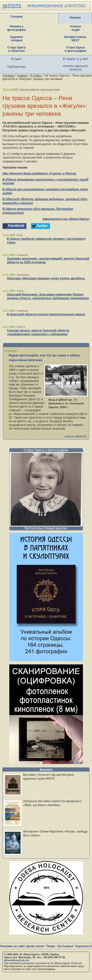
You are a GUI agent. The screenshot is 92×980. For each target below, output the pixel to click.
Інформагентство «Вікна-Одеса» (66, 219)
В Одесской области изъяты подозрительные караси (46, 314)
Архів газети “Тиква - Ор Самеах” (50, 946)
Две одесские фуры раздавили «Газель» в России (39, 173)
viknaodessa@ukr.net (17, 960)
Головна (17, 17)
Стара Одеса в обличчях (17, 49)
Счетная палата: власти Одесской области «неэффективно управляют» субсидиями (38, 332)
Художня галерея (17, 39)
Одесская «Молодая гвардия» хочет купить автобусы (46, 278)
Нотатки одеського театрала (75, 68)
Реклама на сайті (13, 946)
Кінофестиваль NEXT (75, 39)
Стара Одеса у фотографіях (46, 450)
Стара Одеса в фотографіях (76, 49)
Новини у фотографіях (17, 28)
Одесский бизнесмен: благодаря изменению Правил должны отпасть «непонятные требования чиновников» (48, 296)
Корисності (84, 946)
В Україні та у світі (75, 59)
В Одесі (17, 59)
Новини (75, 18)
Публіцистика (17, 67)
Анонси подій (75, 28)
